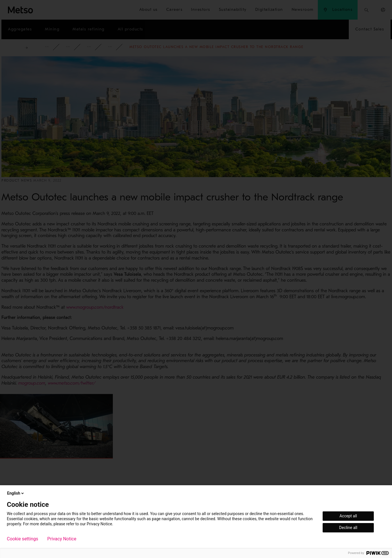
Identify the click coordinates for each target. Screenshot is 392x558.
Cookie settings (22, 539)
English (16, 493)
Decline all (348, 528)
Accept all (348, 516)
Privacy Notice (62, 539)
